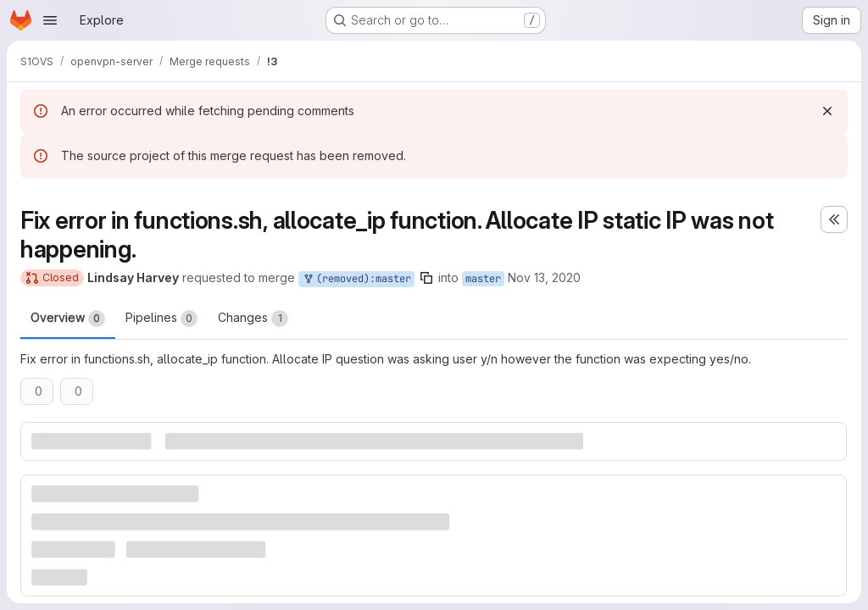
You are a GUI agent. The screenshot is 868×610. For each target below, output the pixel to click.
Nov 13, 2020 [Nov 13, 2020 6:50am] (544, 277)
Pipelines (161, 319)
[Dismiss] (827, 111)
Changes (253, 319)
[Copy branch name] (426, 278)
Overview (68, 319)
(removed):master (356, 279)
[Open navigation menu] (50, 20)
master (483, 279)
